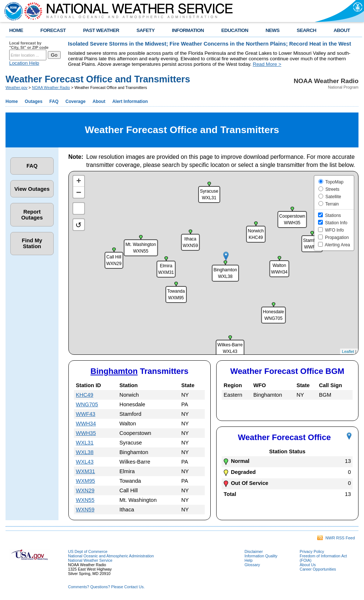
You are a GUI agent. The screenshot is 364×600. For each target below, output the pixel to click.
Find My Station (32, 243)
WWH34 (86, 424)
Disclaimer (254, 551)
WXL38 (85, 452)
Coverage (76, 101)
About (99, 101)
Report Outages (32, 215)
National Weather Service (90, 560)
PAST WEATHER (101, 30)
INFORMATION (188, 30)
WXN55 (85, 500)
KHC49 (84, 395)
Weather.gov (17, 87)
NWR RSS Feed (336, 538)
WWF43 (85, 414)
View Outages (32, 189)
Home (12, 101)
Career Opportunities (318, 569)
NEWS (272, 30)
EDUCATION (235, 30)
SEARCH (306, 30)
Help (249, 560)
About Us (308, 565)
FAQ (54, 101)
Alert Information (130, 101)
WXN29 (85, 490)
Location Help (24, 63)
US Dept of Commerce (88, 551)
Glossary (252, 565)
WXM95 (85, 481)
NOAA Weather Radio (51, 87)
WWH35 (86, 433)
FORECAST (53, 30)
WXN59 (85, 510)
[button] (226, 256)
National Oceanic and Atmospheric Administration (111, 556)
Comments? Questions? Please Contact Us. (106, 587)
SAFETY (145, 30)
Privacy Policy (312, 551)
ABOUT (342, 30)
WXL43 (85, 462)
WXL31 (85, 443)
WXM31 (85, 471)
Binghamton (114, 371)
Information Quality (261, 556)
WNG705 (87, 404)
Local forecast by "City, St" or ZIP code (29, 45)
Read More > (267, 64)
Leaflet (348, 351)
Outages (33, 101)
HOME (16, 30)
